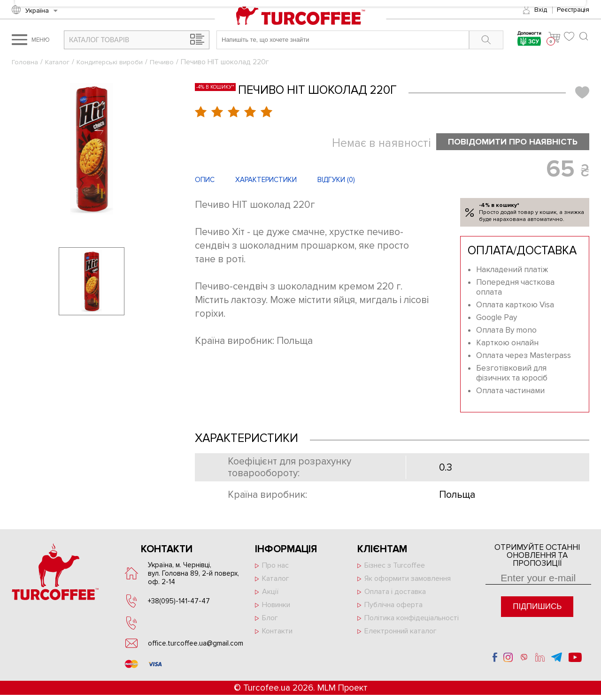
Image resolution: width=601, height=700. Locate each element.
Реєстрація (573, 10)
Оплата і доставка (395, 593)
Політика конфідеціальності (412, 619)
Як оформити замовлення (408, 580)
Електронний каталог (401, 632)
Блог (270, 619)
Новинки (276, 606)
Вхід (541, 10)
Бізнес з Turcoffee (395, 567)
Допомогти (527, 40)
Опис (205, 181)
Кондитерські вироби (115, 62)
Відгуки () (336, 181)
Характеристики (266, 181)
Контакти (277, 632)
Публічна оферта (393, 606)
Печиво (170, 62)
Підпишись (537, 608)
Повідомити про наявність (504, 142)
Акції (270, 593)
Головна (25, 62)
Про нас (275, 567)
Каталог (59, 62)
